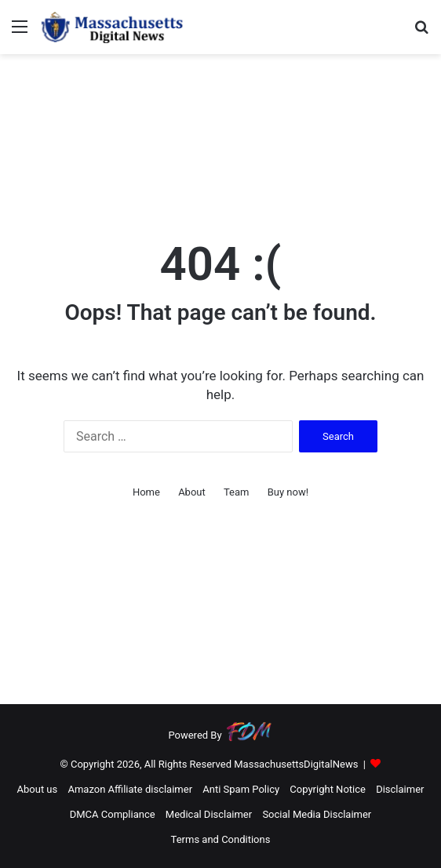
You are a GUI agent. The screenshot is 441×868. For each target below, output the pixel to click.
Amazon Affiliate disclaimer (130, 789)
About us (38, 789)
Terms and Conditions (221, 839)
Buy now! (288, 492)
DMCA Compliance (113, 814)
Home (146, 492)
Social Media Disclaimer (317, 814)
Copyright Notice (328, 789)
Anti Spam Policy (241, 789)
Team (237, 492)
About (192, 492)
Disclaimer (400, 789)
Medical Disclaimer (209, 814)
